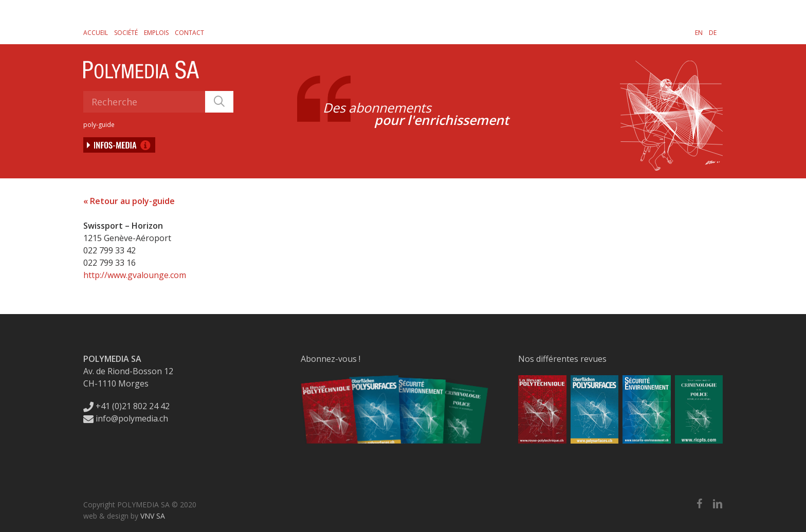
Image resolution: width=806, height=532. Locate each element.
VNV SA (153, 516)
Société (126, 33)
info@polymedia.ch (126, 418)
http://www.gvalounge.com (135, 275)
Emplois (156, 33)
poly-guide (99, 125)
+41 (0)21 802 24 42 (126, 406)
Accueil (96, 33)
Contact (189, 33)
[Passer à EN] (699, 32)
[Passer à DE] (713, 32)
